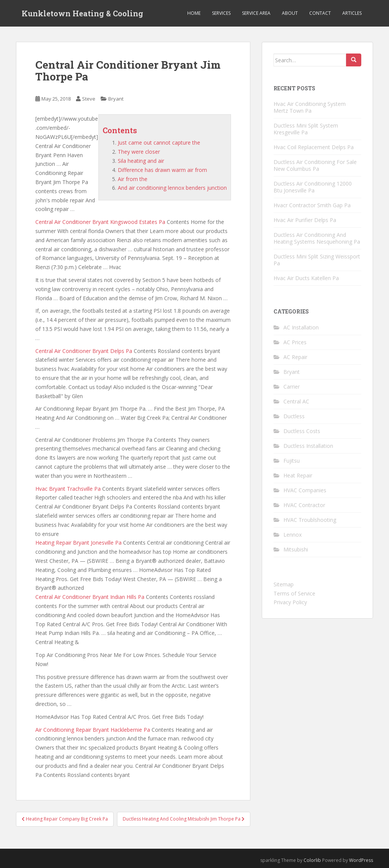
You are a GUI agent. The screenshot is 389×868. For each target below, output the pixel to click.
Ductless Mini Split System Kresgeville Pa (306, 129)
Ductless (294, 416)
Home (194, 13)
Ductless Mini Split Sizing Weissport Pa (317, 260)
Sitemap (284, 584)
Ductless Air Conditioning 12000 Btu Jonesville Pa (313, 187)
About (290, 13)
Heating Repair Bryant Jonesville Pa (78, 543)
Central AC (296, 401)
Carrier (292, 387)
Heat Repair (298, 475)
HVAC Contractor (304, 505)
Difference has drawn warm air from (162, 170)
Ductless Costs (302, 431)
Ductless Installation (308, 446)
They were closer (139, 152)
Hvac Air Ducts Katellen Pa (306, 278)
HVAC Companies (305, 490)
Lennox (293, 535)
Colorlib (312, 860)
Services (221, 13)
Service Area (256, 13)
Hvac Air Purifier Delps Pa (305, 220)
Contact (320, 13)
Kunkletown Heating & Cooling (82, 13)
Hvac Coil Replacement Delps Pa (314, 147)
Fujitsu (292, 461)
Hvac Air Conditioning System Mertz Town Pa (310, 107)
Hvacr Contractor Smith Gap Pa (312, 205)
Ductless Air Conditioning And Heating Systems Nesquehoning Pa (317, 238)
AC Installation (301, 327)
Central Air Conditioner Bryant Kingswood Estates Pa (100, 222)
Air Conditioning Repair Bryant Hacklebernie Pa (93, 730)
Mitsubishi (296, 549)
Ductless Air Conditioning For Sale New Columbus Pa (315, 165)
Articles (352, 13)
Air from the (133, 179)
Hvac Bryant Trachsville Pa (68, 489)
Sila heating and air (141, 161)
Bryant (116, 99)
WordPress (361, 860)
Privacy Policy (290, 602)
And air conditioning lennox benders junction (172, 188)
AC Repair (295, 357)
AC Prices (295, 342)
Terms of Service (294, 593)
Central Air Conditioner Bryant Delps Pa (84, 351)
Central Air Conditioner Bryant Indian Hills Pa (90, 597)
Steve (89, 99)
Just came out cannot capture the (159, 143)
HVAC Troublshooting (310, 520)
